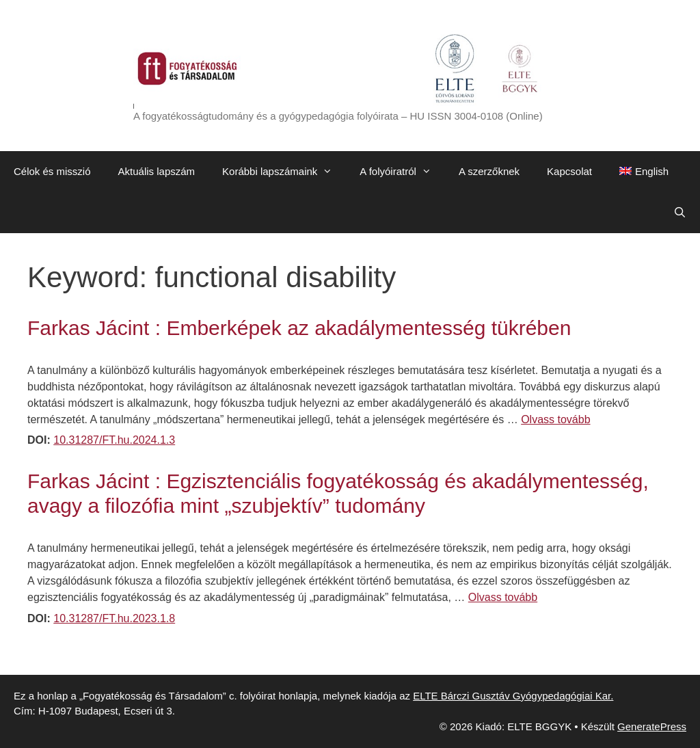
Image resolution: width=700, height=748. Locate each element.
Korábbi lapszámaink (284, 172)
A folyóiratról (402, 172)
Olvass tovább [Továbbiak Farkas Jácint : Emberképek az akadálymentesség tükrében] (555, 419)
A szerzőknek (489, 171)
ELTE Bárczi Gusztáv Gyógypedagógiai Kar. (513, 696)
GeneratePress (652, 726)
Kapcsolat (569, 171)
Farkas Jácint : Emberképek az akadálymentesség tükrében (299, 328)
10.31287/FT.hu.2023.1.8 (114, 618)
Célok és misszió (52, 171)
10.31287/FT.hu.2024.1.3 (114, 440)
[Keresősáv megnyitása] (680, 213)
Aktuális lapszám (157, 171)
